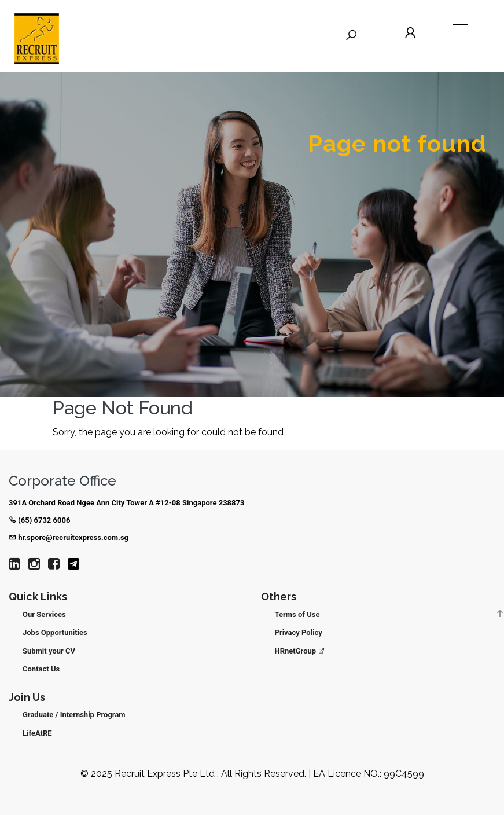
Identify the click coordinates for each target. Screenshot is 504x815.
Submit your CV (49, 651)
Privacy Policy (299, 632)
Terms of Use (297, 614)
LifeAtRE (37, 733)
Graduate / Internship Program (74, 715)
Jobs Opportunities (55, 632)
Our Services (44, 614)
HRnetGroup (300, 651)
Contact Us (41, 669)
